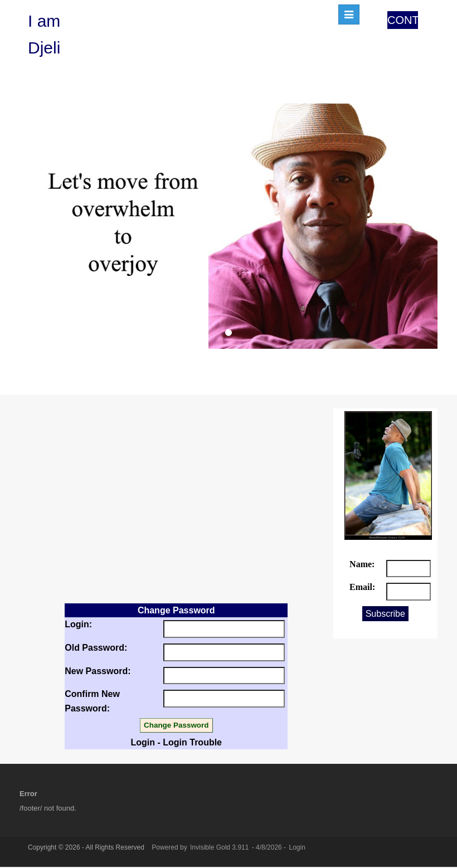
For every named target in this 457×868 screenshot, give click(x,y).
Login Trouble (192, 742)
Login (143, 742)
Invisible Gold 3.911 (220, 847)
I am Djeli (44, 34)
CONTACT (403, 20)
